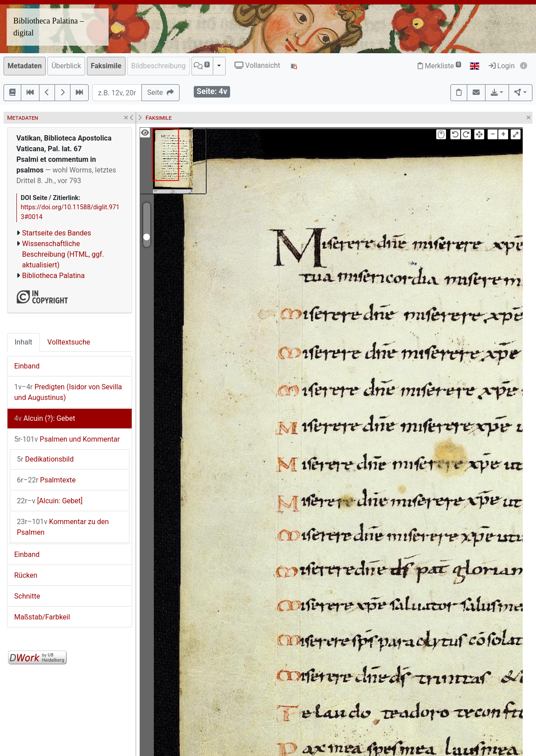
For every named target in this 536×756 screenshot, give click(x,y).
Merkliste (439, 66)
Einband (27, 366)
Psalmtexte (46, 480)
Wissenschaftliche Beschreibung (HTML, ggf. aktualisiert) (63, 254)
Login (502, 66)
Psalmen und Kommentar (67, 439)
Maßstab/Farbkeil (42, 617)
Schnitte (27, 596)
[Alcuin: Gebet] (50, 501)
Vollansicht (257, 65)
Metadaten (25, 66)
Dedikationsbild (45, 459)
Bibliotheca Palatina (53, 276)
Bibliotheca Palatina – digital (49, 27)
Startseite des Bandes (57, 233)
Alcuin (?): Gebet (45, 418)
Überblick (66, 66)
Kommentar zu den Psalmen (63, 527)
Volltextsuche (69, 342)
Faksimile (106, 66)
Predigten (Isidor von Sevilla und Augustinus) (68, 392)
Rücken (26, 575)
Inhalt (23, 342)
